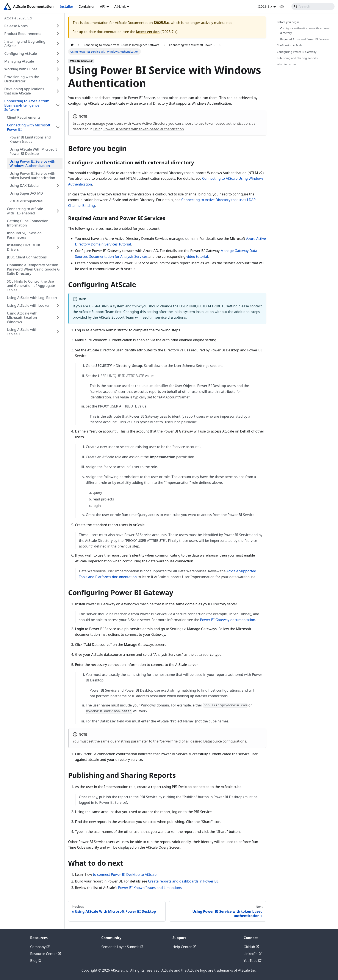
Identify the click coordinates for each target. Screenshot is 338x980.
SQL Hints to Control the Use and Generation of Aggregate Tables (31, 286)
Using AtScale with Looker (28, 305)
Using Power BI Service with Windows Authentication (32, 164)
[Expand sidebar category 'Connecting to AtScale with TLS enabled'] (58, 211)
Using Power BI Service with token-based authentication (32, 176)
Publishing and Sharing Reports (297, 58)
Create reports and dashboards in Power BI (183, 881)
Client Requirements (24, 117)
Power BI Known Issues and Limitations (150, 888)
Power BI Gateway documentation (228, 620)
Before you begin (288, 22)
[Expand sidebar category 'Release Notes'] (58, 26)
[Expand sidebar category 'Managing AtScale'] (58, 61)
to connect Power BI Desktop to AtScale (125, 875)
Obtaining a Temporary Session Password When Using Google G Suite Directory (33, 269)
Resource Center (45, 954)
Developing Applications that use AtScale (24, 91)
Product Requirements (23, 34)
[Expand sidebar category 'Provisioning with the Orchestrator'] (58, 79)
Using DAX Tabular (25, 186)
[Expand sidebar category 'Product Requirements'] (58, 34)
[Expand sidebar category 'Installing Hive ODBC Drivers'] (58, 247)
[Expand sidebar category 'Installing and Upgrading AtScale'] (58, 44)
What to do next (287, 64)
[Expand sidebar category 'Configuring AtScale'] (58, 53)
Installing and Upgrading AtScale (25, 44)
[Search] (313, 6)
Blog (36, 961)
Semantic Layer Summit (122, 947)
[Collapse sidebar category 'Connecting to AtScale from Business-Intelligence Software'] (58, 105)
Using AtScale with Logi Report (32, 298)
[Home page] (72, 45)
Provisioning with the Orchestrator (22, 79)
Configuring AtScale (21, 53)
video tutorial (197, 256)
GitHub (251, 947)
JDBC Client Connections (27, 257)
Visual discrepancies (26, 201)
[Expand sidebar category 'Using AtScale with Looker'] (58, 305)
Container (87, 6)
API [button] (103, 6)
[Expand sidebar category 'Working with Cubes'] (58, 69)
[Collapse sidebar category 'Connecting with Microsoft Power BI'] (58, 127)
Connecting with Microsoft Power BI (29, 127)
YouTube (253, 961)
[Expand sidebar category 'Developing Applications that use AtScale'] (58, 91)
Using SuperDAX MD (26, 193)
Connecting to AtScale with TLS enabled (25, 211)
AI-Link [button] (120, 6)
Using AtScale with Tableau (22, 332)
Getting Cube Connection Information (28, 223)
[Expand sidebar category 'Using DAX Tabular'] (58, 186)
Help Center (184, 947)
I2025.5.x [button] (265, 6)
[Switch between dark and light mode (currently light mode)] (282, 6)
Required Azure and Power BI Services (305, 39)
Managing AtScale (19, 61)
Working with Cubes (21, 69)
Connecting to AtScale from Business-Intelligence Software (27, 105)
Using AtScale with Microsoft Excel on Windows (22, 318)
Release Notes (16, 26)
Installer (67, 6)
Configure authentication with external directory (305, 31)
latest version (148, 32)
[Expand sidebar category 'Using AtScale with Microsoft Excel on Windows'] (58, 318)
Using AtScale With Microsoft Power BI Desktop (33, 151)
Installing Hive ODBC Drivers (24, 247)
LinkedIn (253, 954)
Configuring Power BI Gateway (297, 52)
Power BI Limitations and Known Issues (30, 139)
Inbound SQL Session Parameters (24, 235)
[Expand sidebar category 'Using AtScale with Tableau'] (58, 332)
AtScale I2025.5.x (18, 18)
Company (40, 947)
